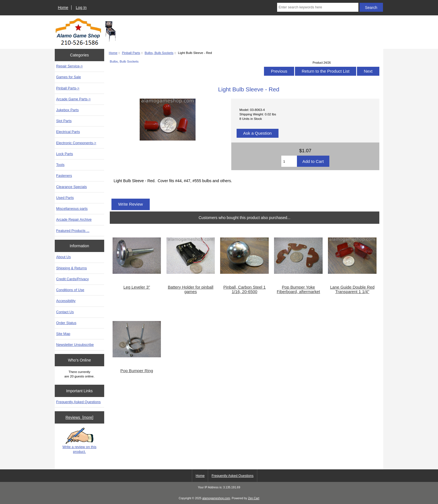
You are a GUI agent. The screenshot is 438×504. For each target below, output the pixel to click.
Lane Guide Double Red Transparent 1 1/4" (352, 289)
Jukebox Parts (67, 110)
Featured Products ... (73, 231)
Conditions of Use (70, 290)
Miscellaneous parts (72, 209)
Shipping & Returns (72, 268)
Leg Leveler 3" (137, 287)
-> (68, 88)
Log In (81, 8)
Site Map (63, 334)
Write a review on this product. (79, 441)
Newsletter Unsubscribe (75, 345)
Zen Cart (254, 498)
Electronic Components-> (76, 143)
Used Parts (65, 198)
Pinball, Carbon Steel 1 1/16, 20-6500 (244, 289)
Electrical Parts (68, 132)
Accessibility (66, 301)
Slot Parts (64, 121)
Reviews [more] (79, 417)
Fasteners (64, 176)
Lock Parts (65, 154)
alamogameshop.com (216, 498)
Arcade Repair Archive (74, 219)
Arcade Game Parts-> (73, 99)
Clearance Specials (72, 187)
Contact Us (65, 312)
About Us (63, 257)
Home (63, 8)
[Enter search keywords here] (318, 7)
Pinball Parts (131, 53)
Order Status (66, 323)
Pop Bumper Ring (137, 371)
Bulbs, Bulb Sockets (159, 53)
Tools (60, 165)
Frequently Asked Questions (78, 402)
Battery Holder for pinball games (191, 289)
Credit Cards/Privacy (72, 279)
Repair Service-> (69, 66)
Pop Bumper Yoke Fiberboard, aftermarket (298, 289)
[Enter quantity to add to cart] (289, 161)
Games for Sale (69, 77)
